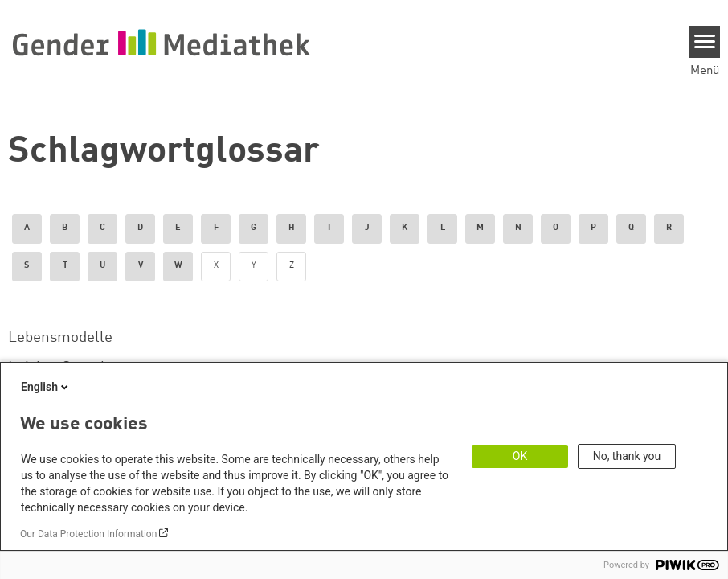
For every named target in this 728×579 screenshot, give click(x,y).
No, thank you (627, 456)
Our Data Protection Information (88, 534)
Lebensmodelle (60, 338)
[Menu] (705, 42)
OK (520, 456)
